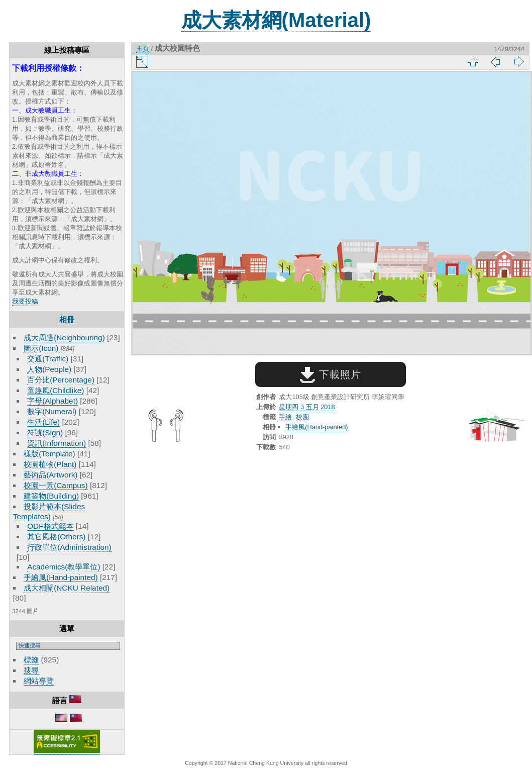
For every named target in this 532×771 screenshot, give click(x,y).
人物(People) (49, 369)
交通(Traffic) (48, 359)
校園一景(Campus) (56, 485)
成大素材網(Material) (276, 20)
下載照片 (330, 374)
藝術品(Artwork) (50, 475)
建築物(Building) (51, 496)
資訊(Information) (57, 443)
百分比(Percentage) (61, 380)
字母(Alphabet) (52, 401)
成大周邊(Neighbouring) (64, 338)
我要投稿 (25, 301)
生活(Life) (43, 422)
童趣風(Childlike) (56, 390)
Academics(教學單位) (64, 567)
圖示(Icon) (41, 348)
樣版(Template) (49, 454)
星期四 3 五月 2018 (307, 407)
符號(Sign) (45, 432)
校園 (302, 417)
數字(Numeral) (52, 411)
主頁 (143, 49)
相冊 (67, 319)
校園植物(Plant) (50, 464)
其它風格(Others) (56, 537)
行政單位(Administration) (69, 547)
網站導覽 (39, 681)
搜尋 (31, 670)
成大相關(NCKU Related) (67, 588)
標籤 (31, 660)
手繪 (285, 417)
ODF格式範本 (50, 526)
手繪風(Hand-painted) (61, 577)
